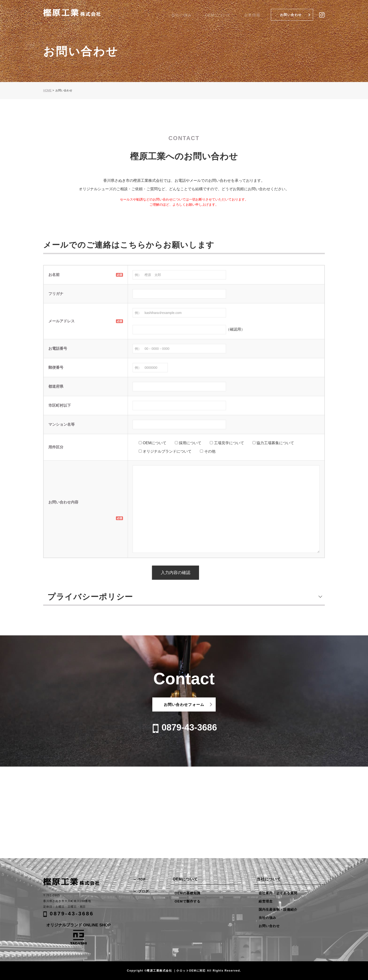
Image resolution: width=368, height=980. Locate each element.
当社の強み (206, 15)
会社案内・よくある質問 (278, 893)
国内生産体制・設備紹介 (278, 909)
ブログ (144, 891)
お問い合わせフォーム (184, 705)
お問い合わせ (291, 15)
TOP (142, 879)
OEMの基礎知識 (188, 893)
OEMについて (233, 15)
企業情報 (258, 15)
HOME (47, 90)
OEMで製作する (188, 901)
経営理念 (266, 901)
